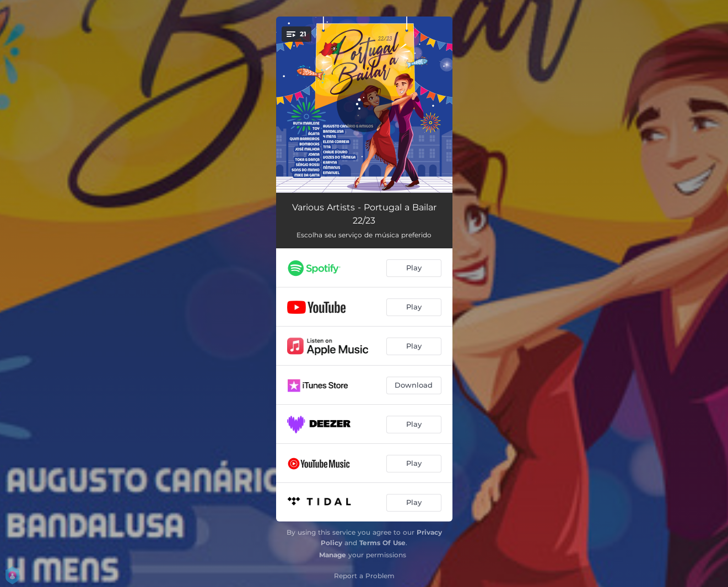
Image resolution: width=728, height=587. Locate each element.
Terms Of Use (382, 543)
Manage (333, 555)
